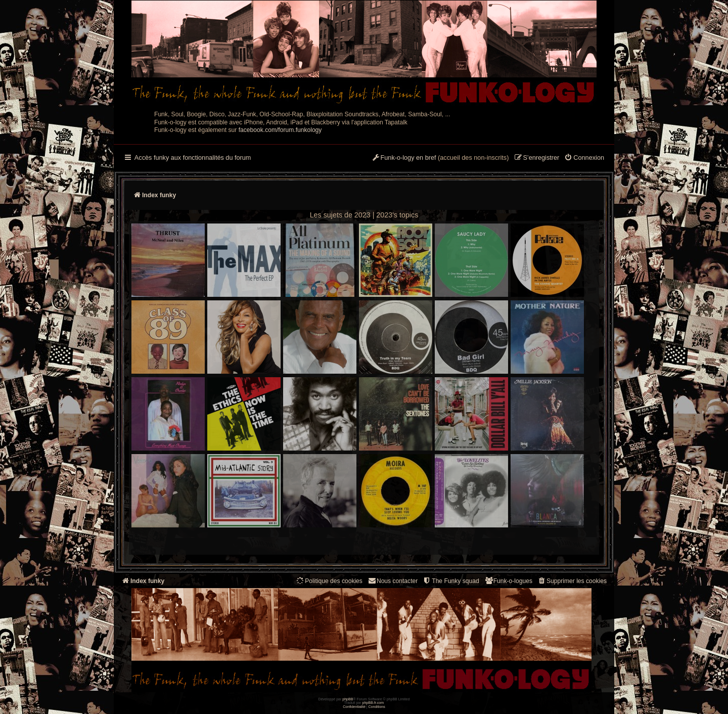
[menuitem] (584, 158)
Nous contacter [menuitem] (393, 581)
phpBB (348, 699)
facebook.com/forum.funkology (280, 130)
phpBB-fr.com (373, 703)
